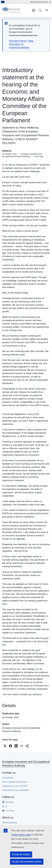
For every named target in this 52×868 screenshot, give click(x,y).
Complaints (8, 778)
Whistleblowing (10, 823)
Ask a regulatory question (15, 782)
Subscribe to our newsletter (16, 790)
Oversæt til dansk (17, 41)
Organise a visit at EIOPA (15, 786)
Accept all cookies (21, 854)
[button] (5, 746)
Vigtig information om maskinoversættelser (21, 44)
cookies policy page (21, 835)
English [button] (33, 10)
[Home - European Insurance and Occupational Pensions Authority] (16, 10)
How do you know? (40, 2)
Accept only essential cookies (27, 862)
